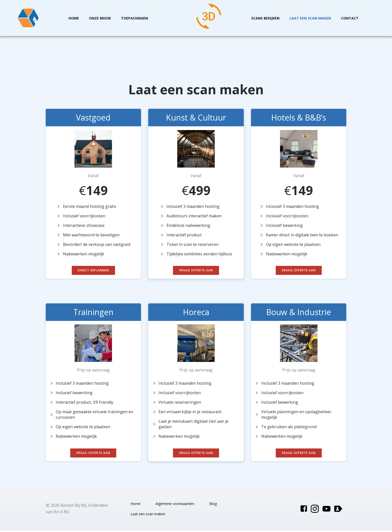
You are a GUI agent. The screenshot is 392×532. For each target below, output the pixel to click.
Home (74, 18)
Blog (213, 505)
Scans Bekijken (265, 18)
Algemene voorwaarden (175, 505)
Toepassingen (135, 18)
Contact (350, 18)
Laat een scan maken (310, 18)
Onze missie (100, 18)
